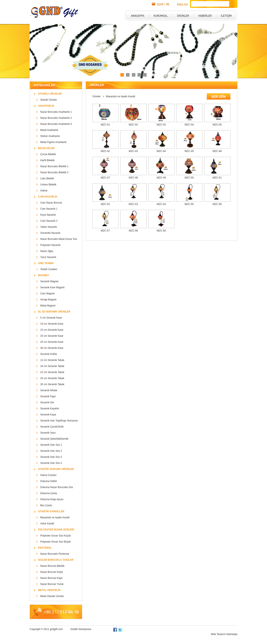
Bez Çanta (46, 505)
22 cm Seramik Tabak (52, 372)
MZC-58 (133, 231)
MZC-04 (189, 125)
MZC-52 (105, 204)
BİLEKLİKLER (46, 148)
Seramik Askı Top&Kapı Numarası (59, 421)
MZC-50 (189, 178)
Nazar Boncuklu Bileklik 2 (54, 172)
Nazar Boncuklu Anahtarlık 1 (56, 112)
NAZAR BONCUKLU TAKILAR (56, 560)
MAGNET (44, 275)
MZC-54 (161, 204)
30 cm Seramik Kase (52, 348)
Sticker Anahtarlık (50, 136)
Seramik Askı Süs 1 (51, 445)
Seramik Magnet (49, 281)
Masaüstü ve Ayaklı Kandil (55, 517)
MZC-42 (105, 151)
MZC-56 (217, 204)
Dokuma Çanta (49, 493)
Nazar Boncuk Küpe (51, 578)
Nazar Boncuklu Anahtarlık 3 (56, 124)
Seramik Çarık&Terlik (52, 427)
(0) (168, 4)
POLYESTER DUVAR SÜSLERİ (56, 530)
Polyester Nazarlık (50, 245)
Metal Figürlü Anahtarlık (53, 142)
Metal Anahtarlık (49, 130)
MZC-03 (161, 125)
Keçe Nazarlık (48, 215)
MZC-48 (133, 178)
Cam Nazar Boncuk (51, 203)
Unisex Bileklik (48, 185)
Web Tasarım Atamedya (224, 634)
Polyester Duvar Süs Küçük (55, 536)
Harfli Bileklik (47, 160)
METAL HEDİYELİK (49, 590)
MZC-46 (217, 151)
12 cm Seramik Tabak (52, 360)
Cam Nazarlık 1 (49, 209)
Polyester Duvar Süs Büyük (55, 542)
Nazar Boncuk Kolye (52, 572)
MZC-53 (133, 204)
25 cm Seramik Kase (52, 342)
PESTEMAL (45, 548)
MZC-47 (105, 178)
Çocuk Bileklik (48, 154)
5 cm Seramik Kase (51, 318)
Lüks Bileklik (47, 178)
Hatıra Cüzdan (48, 475)
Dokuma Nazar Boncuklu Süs (57, 487)
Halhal (44, 191)
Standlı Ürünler (49, 100)
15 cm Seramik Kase (52, 330)
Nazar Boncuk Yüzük (52, 584)
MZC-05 (217, 125)
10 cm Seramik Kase (52, 324)
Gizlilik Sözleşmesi (81, 629)
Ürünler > (99, 96)
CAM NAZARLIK (48, 197)
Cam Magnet (47, 294)
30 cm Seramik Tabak (52, 384)
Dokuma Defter (49, 481)
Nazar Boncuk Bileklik (52, 566)
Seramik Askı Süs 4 (51, 463)
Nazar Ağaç (47, 251)
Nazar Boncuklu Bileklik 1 (54, 166)
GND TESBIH (46, 263)
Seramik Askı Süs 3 (51, 457)
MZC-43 (133, 151)
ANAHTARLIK (46, 106)
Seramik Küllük (49, 354)
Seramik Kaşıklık (50, 409)
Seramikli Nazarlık (50, 233)
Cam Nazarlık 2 (49, 221)
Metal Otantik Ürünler (52, 596)
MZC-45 (189, 151)
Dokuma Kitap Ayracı (52, 499)
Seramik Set (47, 402)
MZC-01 (105, 125)
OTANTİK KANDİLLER (51, 511)
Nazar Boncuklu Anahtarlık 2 (56, 118)
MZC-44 (161, 151)
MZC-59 (161, 231)
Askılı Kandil (47, 524)
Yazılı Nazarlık (48, 257)
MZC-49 (161, 178)
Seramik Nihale (49, 390)
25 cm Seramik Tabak (52, 378)
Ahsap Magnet (48, 300)
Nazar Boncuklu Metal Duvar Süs (59, 239)
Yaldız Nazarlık (49, 227)
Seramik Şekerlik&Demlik (54, 439)
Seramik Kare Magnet (52, 287)
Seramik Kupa (48, 415)
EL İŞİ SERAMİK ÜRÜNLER (54, 312)
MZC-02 (133, 125)
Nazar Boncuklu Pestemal (55, 554)
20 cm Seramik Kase (52, 336)
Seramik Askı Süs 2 (51, 451)
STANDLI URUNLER (50, 94)
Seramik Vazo (48, 433)
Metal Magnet (48, 306)
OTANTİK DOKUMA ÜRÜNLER (56, 469)
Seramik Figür (48, 396)
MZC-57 (105, 231)
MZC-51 (217, 178)
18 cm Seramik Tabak (52, 366)
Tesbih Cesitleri (49, 269)
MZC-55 (189, 204)
